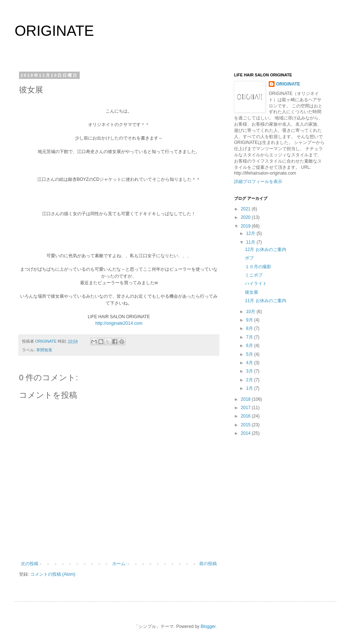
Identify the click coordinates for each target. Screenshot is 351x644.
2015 (246, 425)
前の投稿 (208, 564)
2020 (246, 217)
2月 (250, 380)
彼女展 (252, 292)
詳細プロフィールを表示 (258, 182)
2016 (246, 416)
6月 (250, 346)
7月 (250, 337)
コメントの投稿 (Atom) (53, 574)
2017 (246, 408)
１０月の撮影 (258, 267)
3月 (250, 371)
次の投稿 (30, 564)
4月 (250, 363)
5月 (250, 354)
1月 (250, 388)
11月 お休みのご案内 (266, 301)
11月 (251, 242)
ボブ (249, 258)
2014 (246, 433)
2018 (246, 399)
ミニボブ (254, 275)
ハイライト (256, 283)
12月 (251, 233)
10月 (251, 312)
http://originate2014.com (119, 323)
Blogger (208, 626)
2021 (246, 209)
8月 (250, 328)
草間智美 (44, 350)
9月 (250, 320)
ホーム (119, 564)
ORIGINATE (54, 31)
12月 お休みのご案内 (266, 249)
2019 (246, 226)
